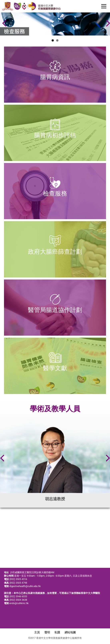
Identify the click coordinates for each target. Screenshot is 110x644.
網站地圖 (70, 632)
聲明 (47, 632)
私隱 (57, 632)
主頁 (37, 632)
